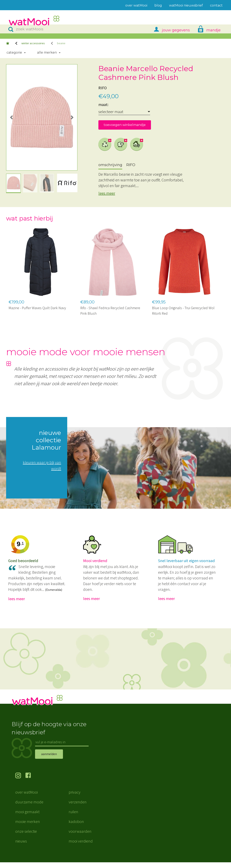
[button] (12, 117)
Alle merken (47, 52)
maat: (103, 104)
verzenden (78, 808)
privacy (75, 798)
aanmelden (49, 760)
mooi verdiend (81, 847)
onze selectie (26, 837)
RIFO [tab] (131, 165)
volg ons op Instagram (20, 782)
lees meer (107, 193)
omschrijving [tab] (110, 165)
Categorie (14, 52)
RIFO (103, 88)
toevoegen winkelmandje (125, 125)
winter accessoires (33, 43)
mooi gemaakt (27, 817)
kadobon (76, 827)
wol (121, 144)
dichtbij (137, 144)
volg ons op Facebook (31, 782)
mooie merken (28, 827)
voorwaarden (80, 837)
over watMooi (26, 798)
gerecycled (105, 144)
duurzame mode (29, 808)
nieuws (21, 847)
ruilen (73, 817)
